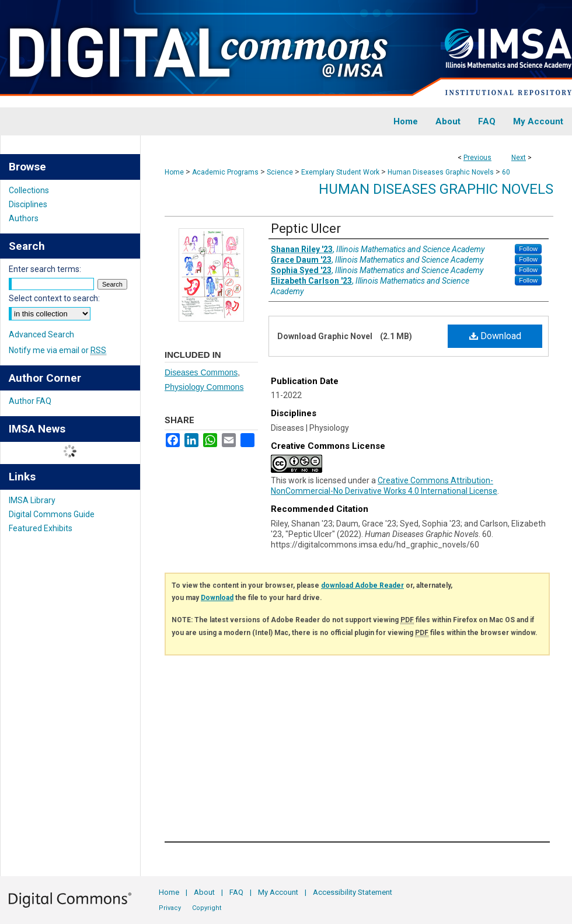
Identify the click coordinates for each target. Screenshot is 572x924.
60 (506, 172)
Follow (528, 249)
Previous (477, 158)
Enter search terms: (45, 269)
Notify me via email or (57, 350)
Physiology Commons (204, 387)
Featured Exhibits (41, 528)
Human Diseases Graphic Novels (441, 172)
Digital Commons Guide (52, 514)
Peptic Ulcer (306, 229)
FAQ (236, 892)
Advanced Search (41, 334)
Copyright (207, 908)
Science (280, 172)
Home (174, 172)
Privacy (170, 908)
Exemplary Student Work (340, 172)
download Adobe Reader (362, 585)
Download (495, 336)
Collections (29, 190)
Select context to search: (54, 298)
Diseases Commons (201, 372)
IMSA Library (32, 500)
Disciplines (28, 204)
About (204, 892)
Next (519, 158)
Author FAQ (30, 401)
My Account (278, 892)
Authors (24, 218)
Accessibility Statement (353, 892)
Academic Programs (225, 172)
